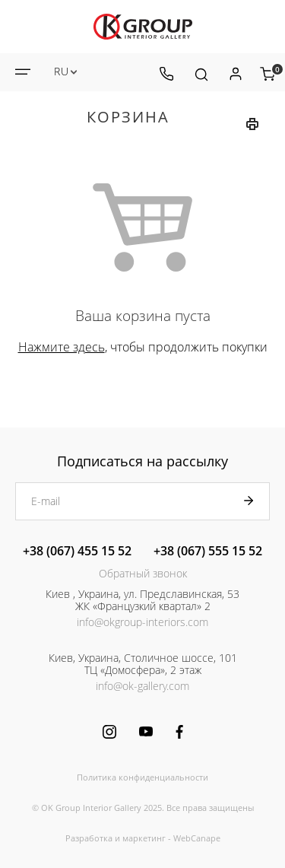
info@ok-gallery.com (142, 686)
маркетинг (144, 838)
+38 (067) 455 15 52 (77, 551)
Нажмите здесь (62, 347)
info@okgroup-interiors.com (142, 622)
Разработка (89, 838)
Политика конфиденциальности (142, 777)
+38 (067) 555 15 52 (208, 551)
